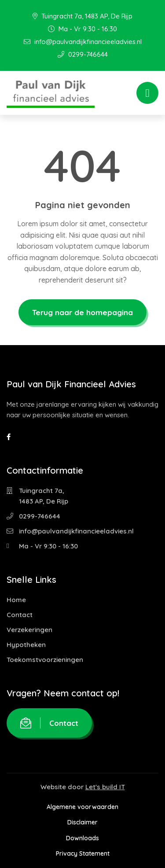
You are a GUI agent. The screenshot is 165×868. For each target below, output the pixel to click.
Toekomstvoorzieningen (45, 660)
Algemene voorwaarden (82, 807)
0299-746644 (83, 54)
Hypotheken (26, 645)
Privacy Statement (83, 853)
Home (16, 600)
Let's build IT (105, 787)
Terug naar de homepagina (82, 312)
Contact (20, 615)
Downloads (82, 838)
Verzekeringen (29, 630)
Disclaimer (82, 822)
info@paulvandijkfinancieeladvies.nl (83, 42)
